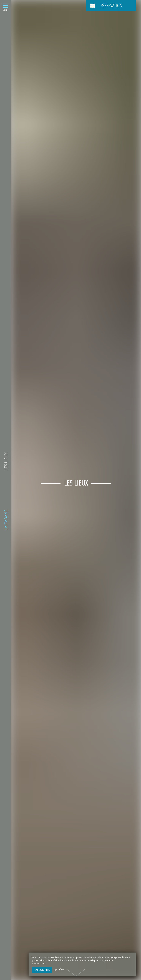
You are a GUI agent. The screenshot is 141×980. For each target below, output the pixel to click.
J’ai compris (42, 970)
